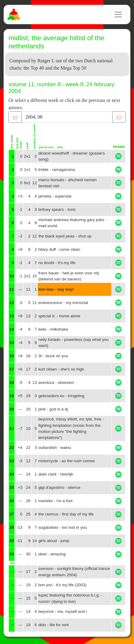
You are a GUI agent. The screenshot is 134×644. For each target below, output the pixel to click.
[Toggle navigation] (118, 15)
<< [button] (15, 117)
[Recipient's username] (67, 117)
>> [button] (119, 117)
